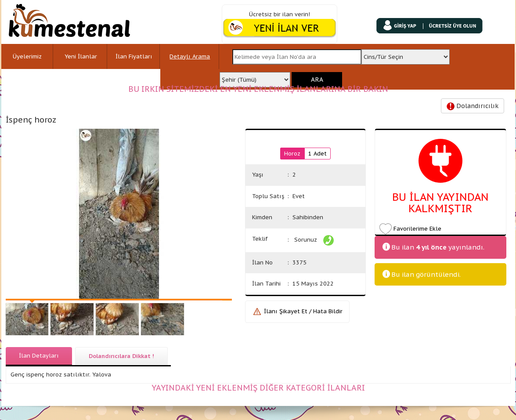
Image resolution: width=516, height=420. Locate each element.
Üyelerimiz (27, 56)
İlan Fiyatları (134, 56)
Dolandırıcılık (473, 106)
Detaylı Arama (190, 56)
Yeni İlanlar (81, 56)
